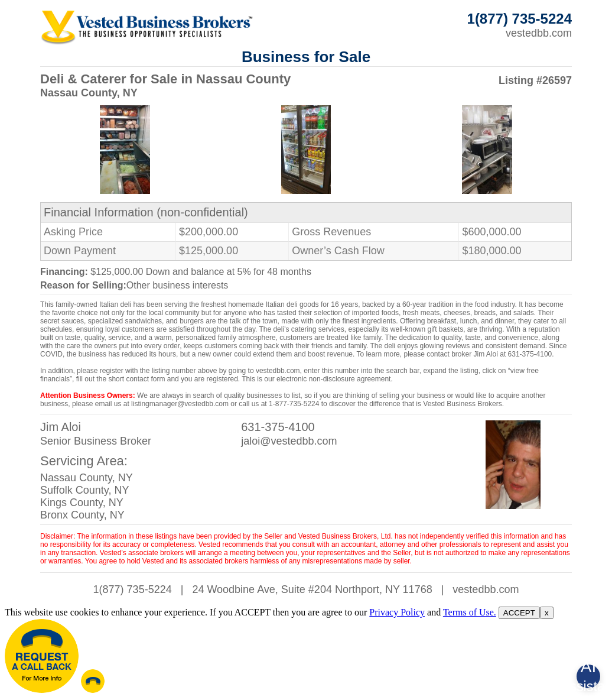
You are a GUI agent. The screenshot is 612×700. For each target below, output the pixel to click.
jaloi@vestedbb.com (289, 441)
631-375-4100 (278, 427)
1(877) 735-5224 (133, 589)
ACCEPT (519, 613)
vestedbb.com (539, 33)
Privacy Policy (397, 612)
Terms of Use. (470, 612)
